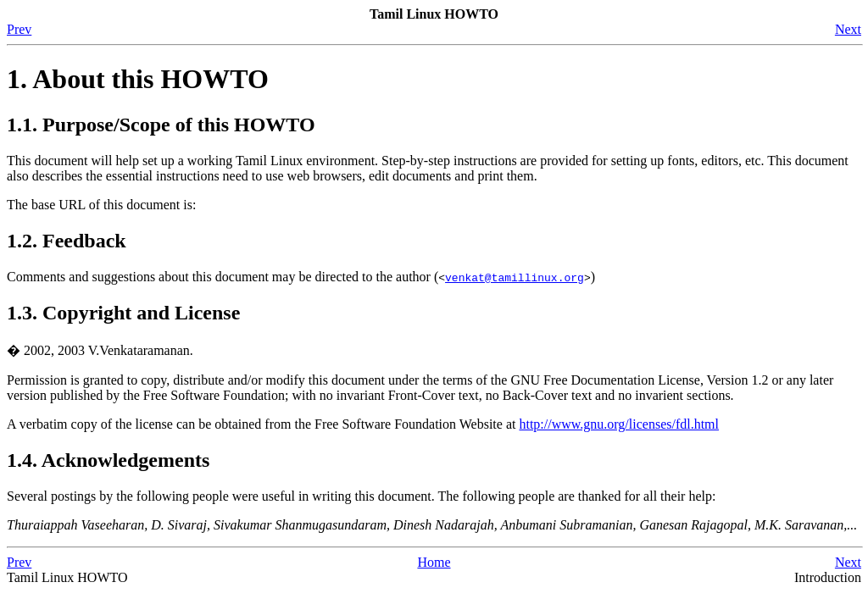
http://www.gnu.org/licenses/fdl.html (619, 424)
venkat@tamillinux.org (515, 277)
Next (848, 29)
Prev (19, 29)
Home (434, 562)
